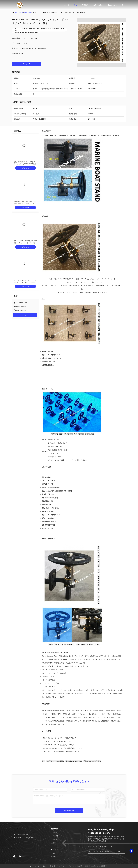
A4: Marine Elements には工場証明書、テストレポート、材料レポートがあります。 (82, 748)
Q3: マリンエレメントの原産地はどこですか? (59, 745)
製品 (76, 5)
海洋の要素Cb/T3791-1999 (74, 761)
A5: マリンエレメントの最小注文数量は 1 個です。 (82, 752)
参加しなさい (120, 851)
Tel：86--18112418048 (21, 834)
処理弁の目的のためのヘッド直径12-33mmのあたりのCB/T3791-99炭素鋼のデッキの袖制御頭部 (25, 164)
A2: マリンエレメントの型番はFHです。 (82, 741)
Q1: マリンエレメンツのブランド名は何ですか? (59, 738)
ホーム (67, 5)
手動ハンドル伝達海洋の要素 (92, 761)
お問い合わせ (98, 5)
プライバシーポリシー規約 (38, 866)
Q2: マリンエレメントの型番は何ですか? (57, 741)
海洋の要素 (28, 13)
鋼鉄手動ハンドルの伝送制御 (55, 761)
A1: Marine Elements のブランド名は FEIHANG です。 (82, 738)
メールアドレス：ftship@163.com (25, 838)
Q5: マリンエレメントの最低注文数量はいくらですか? (62, 752)
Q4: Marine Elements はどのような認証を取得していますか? (64, 748)
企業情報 (85, 5)
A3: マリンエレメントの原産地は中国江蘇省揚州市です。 (82, 745)
